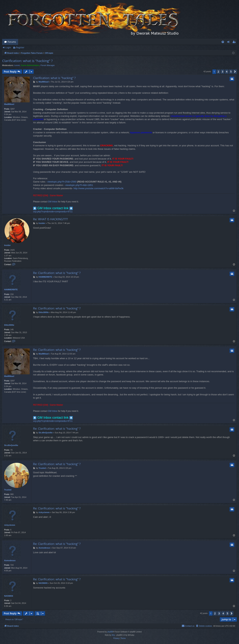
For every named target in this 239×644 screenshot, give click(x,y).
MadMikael (9, 104)
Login (8, 47)
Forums (12, 42)
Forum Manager (48, 65)
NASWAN (9, 596)
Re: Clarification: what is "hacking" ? (57, 273)
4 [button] (227, 72)
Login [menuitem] (229, 42)
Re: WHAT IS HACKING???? (50, 219)
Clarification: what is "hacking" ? (27, 61)
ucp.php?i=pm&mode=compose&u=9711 (53, 212)
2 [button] (218, 72)
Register (20, 47)
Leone (17, 65)
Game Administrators (30, 65)
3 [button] (223, 72)
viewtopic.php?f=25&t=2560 (62, 182)
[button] (235, 72)
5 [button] (231, 72)
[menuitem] (223, 42)
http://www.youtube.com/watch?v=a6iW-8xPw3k (98, 188)
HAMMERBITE (11, 290)
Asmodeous (10, 560)
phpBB (110, 632)
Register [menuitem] (235, 42)
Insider (7, 245)
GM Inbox (53, 202)
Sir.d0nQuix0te (11, 445)
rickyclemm (10, 525)
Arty (113, 635)
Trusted (8, 490)
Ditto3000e (9, 325)
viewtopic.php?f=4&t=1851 (79, 185)
